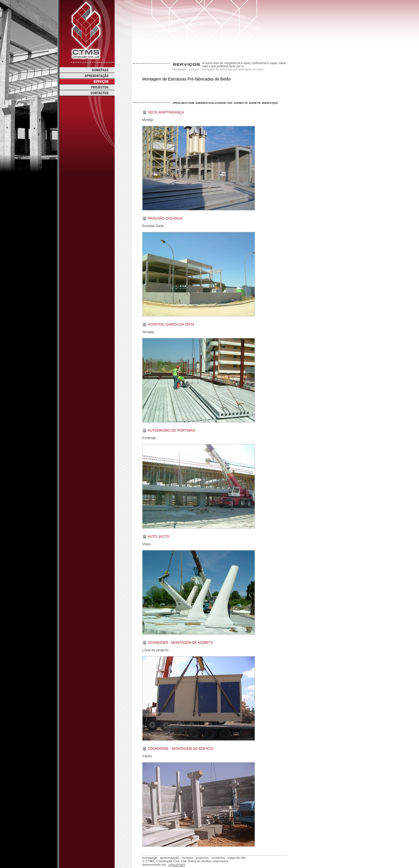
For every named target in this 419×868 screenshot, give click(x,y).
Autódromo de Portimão (172, 431)
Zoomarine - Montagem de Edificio (180, 749)
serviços (194, 69)
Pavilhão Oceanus (165, 218)
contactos (218, 858)
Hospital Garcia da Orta (171, 324)
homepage (179, 69)
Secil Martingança (166, 112)
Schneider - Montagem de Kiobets (180, 643)
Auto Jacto (159, 537)
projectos (202, 858)
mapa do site (237, 858)
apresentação (169, 858)
